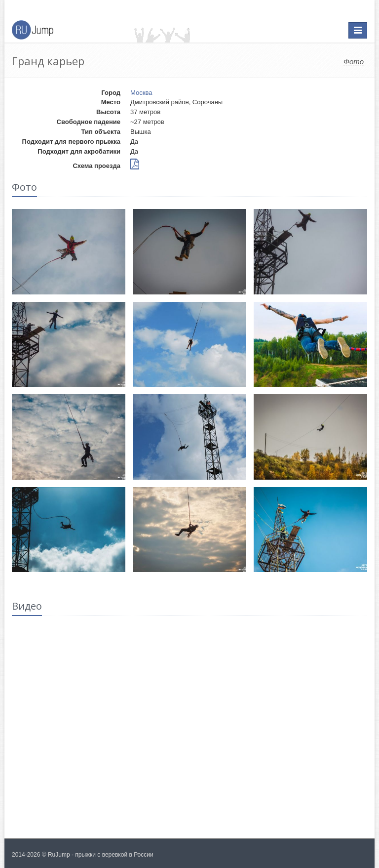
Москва (141, 93)
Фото (354, 62)
